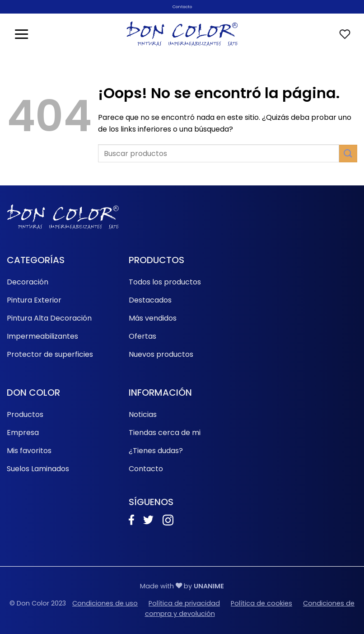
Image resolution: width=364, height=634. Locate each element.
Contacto (182, 7)
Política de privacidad (184, 603)
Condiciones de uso (105, 603)
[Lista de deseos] (345, 34)
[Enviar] (348, 154)
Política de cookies (261, 603)
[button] (21, 34)
